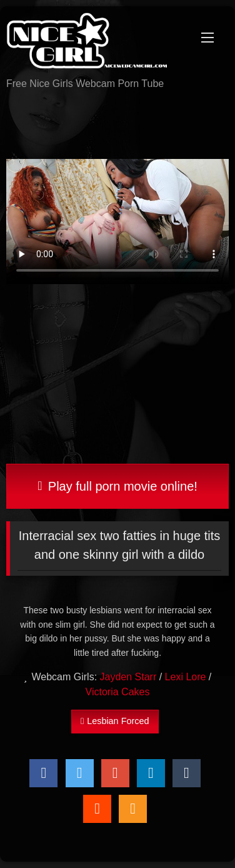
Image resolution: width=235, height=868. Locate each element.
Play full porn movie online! (117, 486)
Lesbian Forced (115, 721)
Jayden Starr (128, 677)
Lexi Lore (186, 677)
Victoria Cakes (118, 692)
